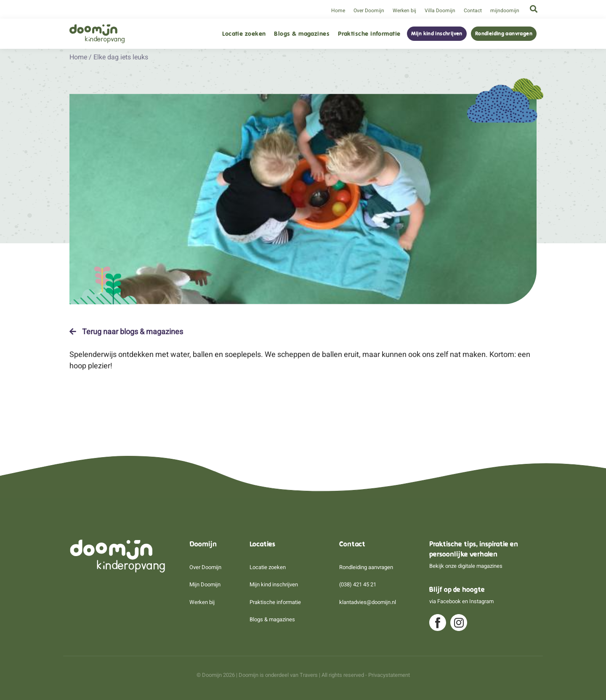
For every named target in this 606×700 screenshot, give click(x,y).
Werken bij (404, 11)
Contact (473, 11)
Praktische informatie (369, 34)
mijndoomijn (505, 11)
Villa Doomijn (440, 11)
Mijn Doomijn (205, 584)
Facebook (449, 601)
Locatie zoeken (244, 34)
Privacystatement (389, 675)
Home (338, 11)
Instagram (481, 601)
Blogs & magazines (302, 34)
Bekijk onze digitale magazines (466, 566)
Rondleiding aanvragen (504, 34)
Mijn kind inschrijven (437, 34)
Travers (309, 675)
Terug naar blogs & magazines (126, 332)
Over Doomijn (369, 11)
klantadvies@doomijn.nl (368, 602)
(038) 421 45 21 (358, 584)
